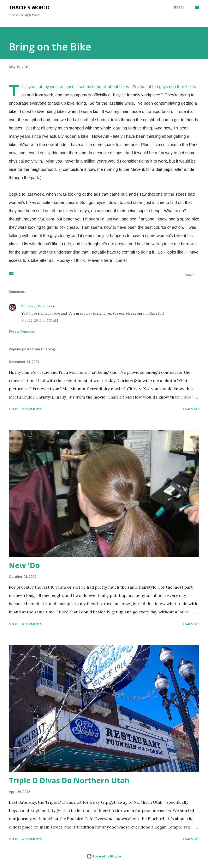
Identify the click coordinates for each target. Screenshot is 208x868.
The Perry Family (35, 306)
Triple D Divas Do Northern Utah (69, 780)
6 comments (32, 624)
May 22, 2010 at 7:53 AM (40, 320)
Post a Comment (22, 331)
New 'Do (24, 565)
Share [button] (190, 275)
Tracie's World (29, 7)
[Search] (179, 7)
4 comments (32, 839)
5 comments (32, 409)
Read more (191, 409)
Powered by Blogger (104, 856)
